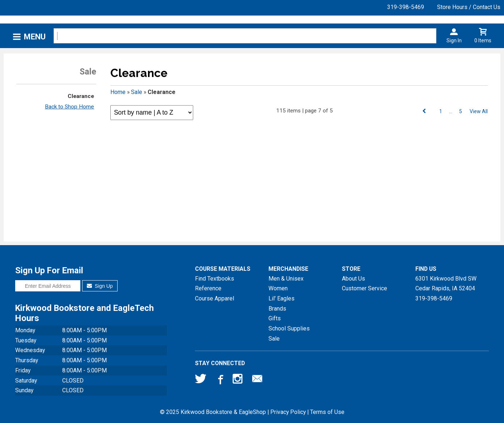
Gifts (275, 318)
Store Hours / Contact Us (469, 7)
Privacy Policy (288, 412)
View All (479, 111)
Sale (137, 92)
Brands (277, 309)
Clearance (81, 96)
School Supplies (289, 328)
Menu (35, 37)
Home (118, 92)
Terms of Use (327, 412)
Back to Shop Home (69, 107)
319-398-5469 (406, 7)
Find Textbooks (215, 279)
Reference (208, 288)
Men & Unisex (286, 279)
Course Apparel (215, 298)
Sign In (454, 40)
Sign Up (100, 286)
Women (278, 288)
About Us (353, 279)
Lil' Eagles (281, 298)
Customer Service (365, 288)
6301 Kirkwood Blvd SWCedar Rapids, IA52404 (446, 284)
